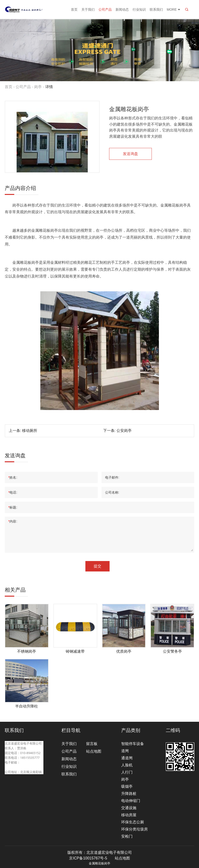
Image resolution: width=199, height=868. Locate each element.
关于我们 (88, 9)
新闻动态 (122, 9)
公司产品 (105, 9)
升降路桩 (129, 794)
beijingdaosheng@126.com (24, 767)
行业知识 (139, 9)
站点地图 (94, 751)
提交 (97, 566)
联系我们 (156, 9)
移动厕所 (30, 431)
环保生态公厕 (133, 822)
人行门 (127, 772)
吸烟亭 (127, 786)
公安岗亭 (124, 431)
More (174, 9)
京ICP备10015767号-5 (88, 858)
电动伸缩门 (131, 801)
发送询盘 (130, 154)
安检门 (127, 836)
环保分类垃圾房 (134, 829)
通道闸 (127, 758)
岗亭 (38, 87)
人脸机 (127, 765)
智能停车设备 (133, 744)
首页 (74, 9)
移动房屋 (129, 815)
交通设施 (129, 808)
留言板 (92, 744)
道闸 (125, 751)
